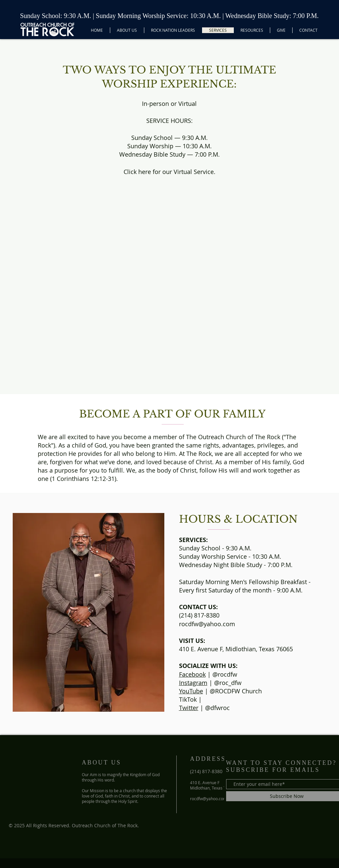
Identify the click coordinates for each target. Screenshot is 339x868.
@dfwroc (217, 708)
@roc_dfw (228, 683)
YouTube (191, 691)
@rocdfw (225, 674)
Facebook (192, 674)
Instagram (193, 683)
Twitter (189, 708)
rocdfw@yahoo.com (207, 624)
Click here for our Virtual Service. (169, 172)
